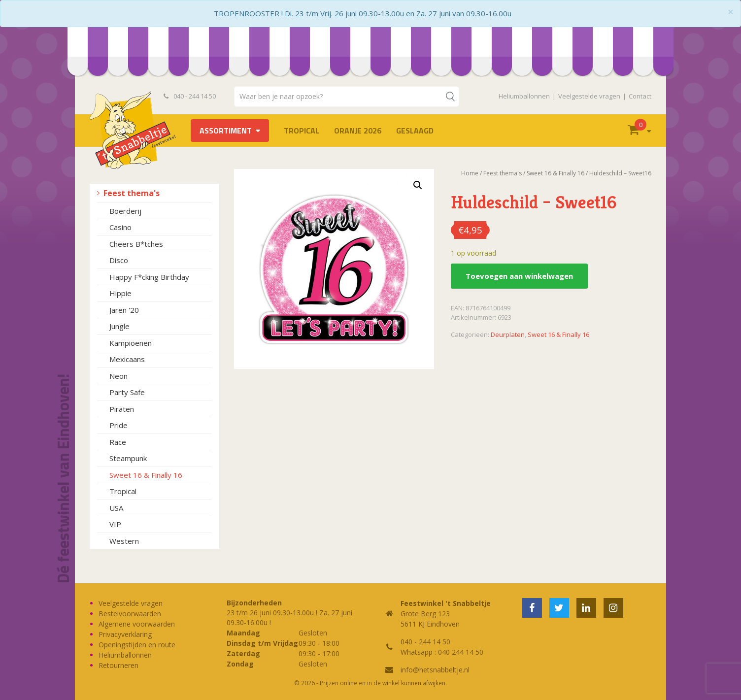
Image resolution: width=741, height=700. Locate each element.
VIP (115, 524)
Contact (640, 96)
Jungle (119, 326)
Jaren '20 (124, 310)
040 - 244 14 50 (190, 96)
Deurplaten (508, 334)
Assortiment (226, 131)
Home (470, 173)
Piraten (122, 409)
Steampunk (128, 458)
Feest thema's (132, 193)
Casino (120, 227)
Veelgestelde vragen (589, 96)
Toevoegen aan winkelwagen (519, 276)
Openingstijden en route (137, 645)
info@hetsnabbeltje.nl (435, 670)
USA (116, 508)
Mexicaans (127, 359)
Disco (119, 260)
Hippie (120, 293)
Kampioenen (131, 343)
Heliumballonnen (524, 96)
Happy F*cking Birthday (149, 277)
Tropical (302, 131)
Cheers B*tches (136, 244)
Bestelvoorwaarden (130, 614)
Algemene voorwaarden (137, 624)
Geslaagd (415, 131)
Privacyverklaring (125, 634)
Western (124, 541)
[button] (418, 185)
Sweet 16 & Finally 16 (146, 475)
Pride (118, 425)
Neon (118, 376)
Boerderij (125, 211)
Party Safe (127, 392)
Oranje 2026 (358, 131)
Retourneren (118, 665)
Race (118, 442)
